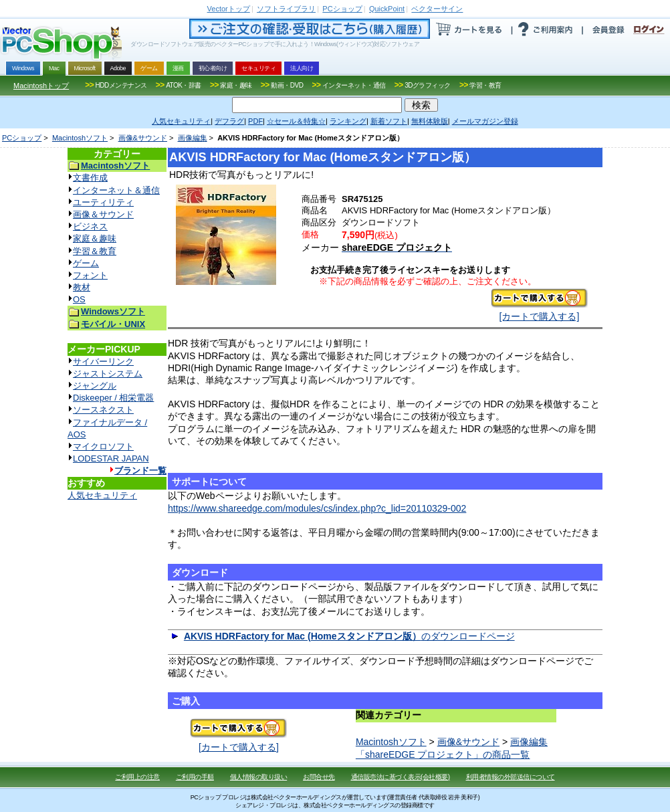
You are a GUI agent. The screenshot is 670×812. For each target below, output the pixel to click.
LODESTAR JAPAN (111, 459)
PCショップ (22, 138)
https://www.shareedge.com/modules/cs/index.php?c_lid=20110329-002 (317, 508)
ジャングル (95, 386)
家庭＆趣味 (95, 238)
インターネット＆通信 (116, 190)
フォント (90, 275)
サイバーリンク (103, 362)
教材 (82, 287)
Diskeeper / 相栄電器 (113, 398)
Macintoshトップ (41, 86)
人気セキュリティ (102, 495)
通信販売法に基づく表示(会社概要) (401, 777)
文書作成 (90, 178)
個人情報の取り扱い (259, 777)
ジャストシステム (108, 374)
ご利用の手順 (195, 777)
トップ (229, 9)
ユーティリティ (103, 202)
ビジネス (90, 226)
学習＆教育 (95, 251)
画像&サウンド (143, 138)
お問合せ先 (319, 777)
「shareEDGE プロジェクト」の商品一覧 (443, 754)
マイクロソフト (103, 446)
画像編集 (193, 138)
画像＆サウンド (103, 214)
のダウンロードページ (349, 636)
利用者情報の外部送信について (511, 777)
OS (79, 299)
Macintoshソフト (80, 138)
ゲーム (86, 263)
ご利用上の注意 (137, 777)
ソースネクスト (103, 410)
